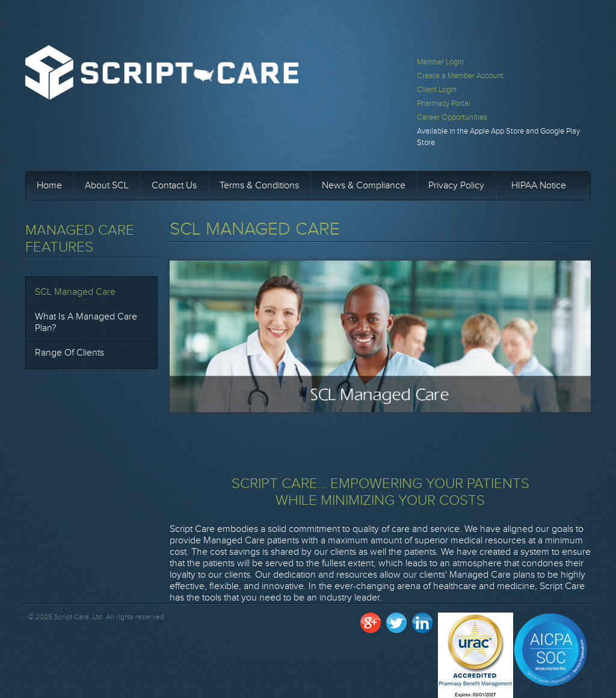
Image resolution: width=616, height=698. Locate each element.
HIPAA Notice (539, 186)
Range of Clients (69, 353)
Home (49, 186)
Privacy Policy (456, 186)
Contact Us (174, 186)
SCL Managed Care (75, 292)
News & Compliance (364, 186)
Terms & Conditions (259, 186)
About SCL (107, 186)
